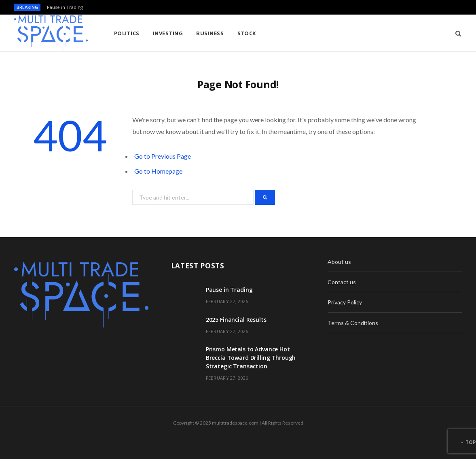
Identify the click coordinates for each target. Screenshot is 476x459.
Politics (127, 33)
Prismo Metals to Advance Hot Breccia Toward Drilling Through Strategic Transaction (251, 358)
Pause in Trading (65, 7)
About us (339, 262)
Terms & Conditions (353, 323)
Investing (168, 33)
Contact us (342, 282)
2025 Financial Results (236, 320)
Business (210, 33)
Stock (247, 33)
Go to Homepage (158, 171)
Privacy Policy (345, 302)
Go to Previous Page (163, 156)
